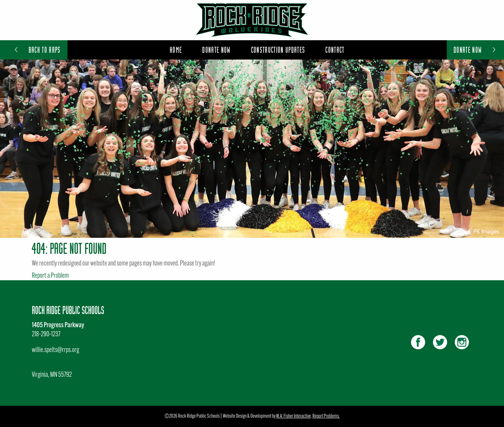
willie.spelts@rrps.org (55, 350)
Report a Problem (50, 276)
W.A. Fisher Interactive (293, 416)
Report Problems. (326, 416)
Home (176, 50)
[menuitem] (176, 50)
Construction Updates (278, 50)
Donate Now (475, 50)
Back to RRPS (37, 50)
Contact (335, 50)
